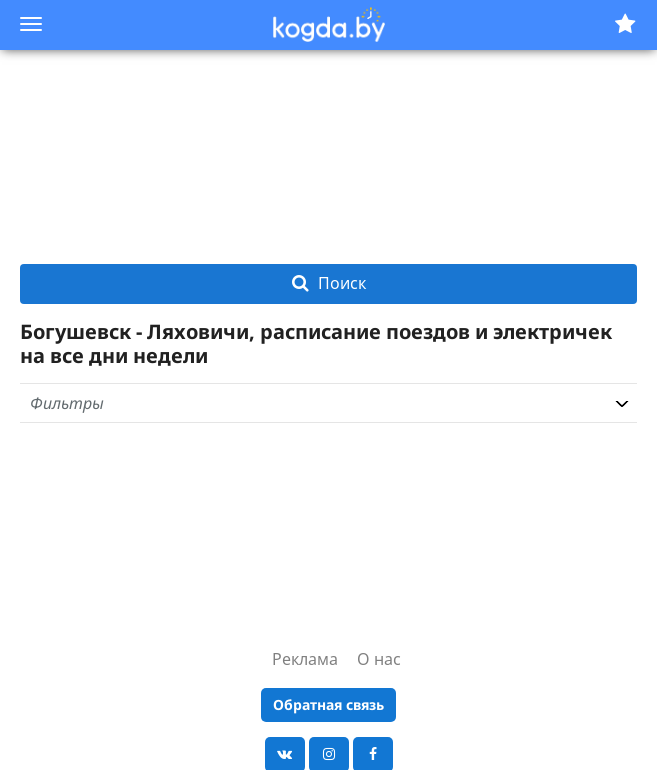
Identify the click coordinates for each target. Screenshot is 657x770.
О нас (379, 659)
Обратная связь (328, 704)
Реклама (305, 659)
